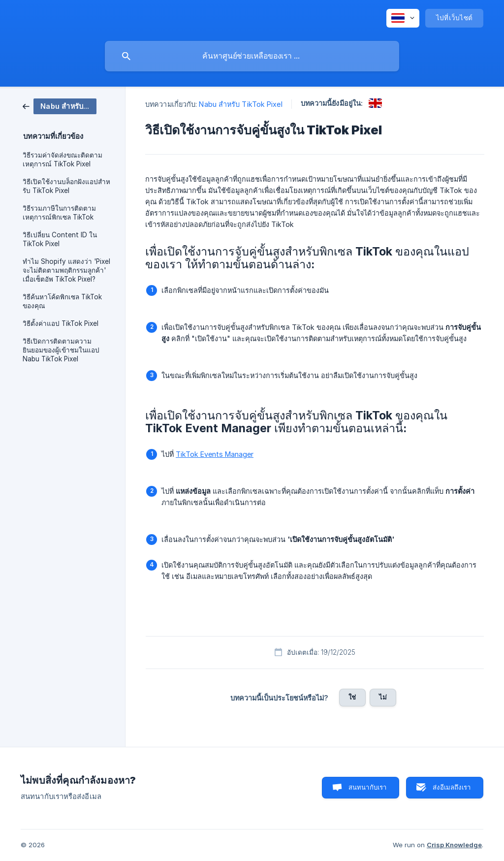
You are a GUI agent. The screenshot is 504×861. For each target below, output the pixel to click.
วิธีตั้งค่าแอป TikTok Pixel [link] (61, 323)
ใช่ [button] (352, 697)
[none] (403, 18)
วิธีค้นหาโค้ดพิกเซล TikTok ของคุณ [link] (62, 301)
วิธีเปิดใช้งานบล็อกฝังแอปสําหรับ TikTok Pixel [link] (66, 186)
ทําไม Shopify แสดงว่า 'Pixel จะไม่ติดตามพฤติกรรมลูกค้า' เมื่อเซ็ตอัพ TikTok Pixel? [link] (66, 270)
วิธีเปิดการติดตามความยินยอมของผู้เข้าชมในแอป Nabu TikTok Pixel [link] (61, 350)
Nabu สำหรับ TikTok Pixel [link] (240, 104)
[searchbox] (252, 56)
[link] (60, 106)
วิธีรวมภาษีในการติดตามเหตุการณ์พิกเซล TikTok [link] (59, 213)
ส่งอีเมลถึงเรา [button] (452, 787)
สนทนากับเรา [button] (368, 787)
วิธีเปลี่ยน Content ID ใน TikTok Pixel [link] (60, 239)
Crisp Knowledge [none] (454, 845)
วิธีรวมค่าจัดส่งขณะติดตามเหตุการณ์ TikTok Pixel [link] (63, 159)
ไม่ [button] (383, 697)
